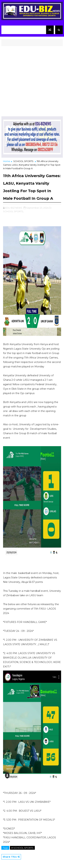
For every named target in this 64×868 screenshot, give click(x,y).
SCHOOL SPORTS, (13, 211)
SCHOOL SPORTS (23, 161)
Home (7, 161)
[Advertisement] (32, 80)
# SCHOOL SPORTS (22, 848)
